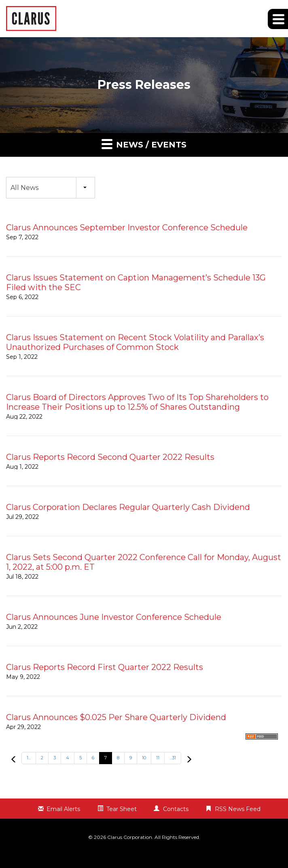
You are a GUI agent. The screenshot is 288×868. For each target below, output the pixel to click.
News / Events (144, 144)
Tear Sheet (122, 809)
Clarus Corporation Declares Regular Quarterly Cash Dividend (128, 507)
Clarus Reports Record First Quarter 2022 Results (105, 667)
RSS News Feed (238, 809)
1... (29, 758)
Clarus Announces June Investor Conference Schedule (114, 617)
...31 (173, 758)
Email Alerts (63, 809)
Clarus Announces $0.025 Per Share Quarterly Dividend (116, 717)
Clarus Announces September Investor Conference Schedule (127, 228)
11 (158, 758)
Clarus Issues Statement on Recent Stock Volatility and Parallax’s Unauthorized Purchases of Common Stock (135, 342)
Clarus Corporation (130, 837)
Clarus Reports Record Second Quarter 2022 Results (110, 457)
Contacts (176, 809)
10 (144, 758)
